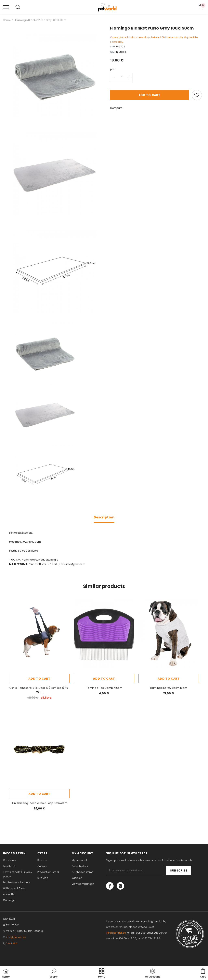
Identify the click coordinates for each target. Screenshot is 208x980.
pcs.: (113, 69)
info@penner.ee (16, 937)
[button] (54, 973)
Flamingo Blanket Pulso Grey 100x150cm (41, 20)
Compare (116, 108)
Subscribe (179, 871)
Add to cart (149, 95)
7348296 (12, 943)
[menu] (6, 7)
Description (104, 517)
